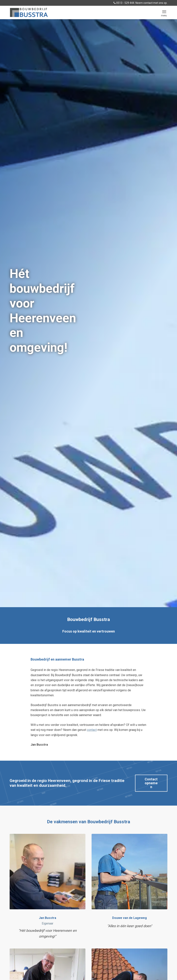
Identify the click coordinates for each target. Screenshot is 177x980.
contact (92, 730)
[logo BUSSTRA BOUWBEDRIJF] (29, 12)
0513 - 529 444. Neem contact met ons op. (140, 3)
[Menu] (164, 12)
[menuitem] (164, 12)
